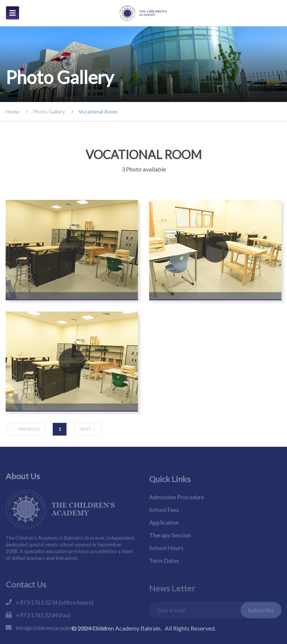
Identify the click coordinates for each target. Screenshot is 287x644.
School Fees (164, 518)
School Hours (166, 556)
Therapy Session (170, 544)
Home (13, 112)
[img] (13, 13)
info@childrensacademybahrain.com (62, 637)
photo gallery (49, 112)
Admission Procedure (177, 506)
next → (88, 429)
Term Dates (164, 569)
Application (164, 531)
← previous (26, 429)
